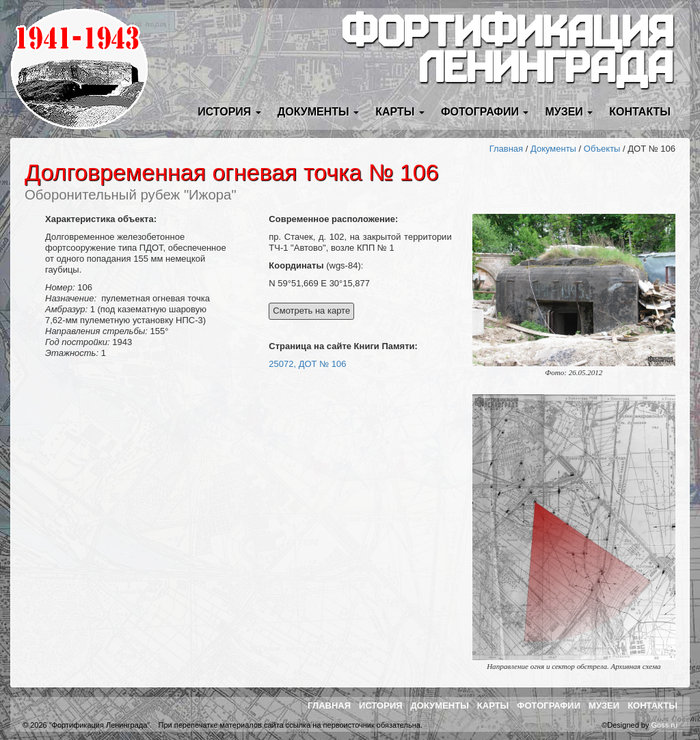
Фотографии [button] (485, 112)
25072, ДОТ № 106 (307, 364)
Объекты (602, 149)
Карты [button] (400, 112)
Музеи (604, 705)
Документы (553, 149)
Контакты (640, 112)
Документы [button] (318, 112)
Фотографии (549, 705)
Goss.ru (664, 725)
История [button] (229, 112)
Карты (493, 705)
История (381, 705)
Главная (506, 149)
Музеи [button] (569, 112)
